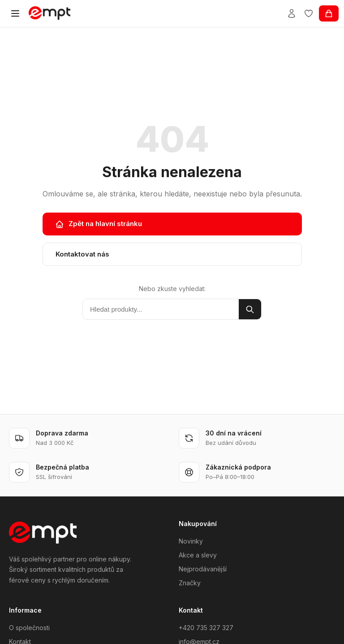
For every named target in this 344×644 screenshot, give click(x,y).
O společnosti (29, 628)
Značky (190, 583)
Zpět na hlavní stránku (99, 224)
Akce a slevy (198, 555)
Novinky (191, 541)
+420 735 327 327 (206, 628)
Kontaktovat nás (82, 254)
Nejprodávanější (203, 569)
